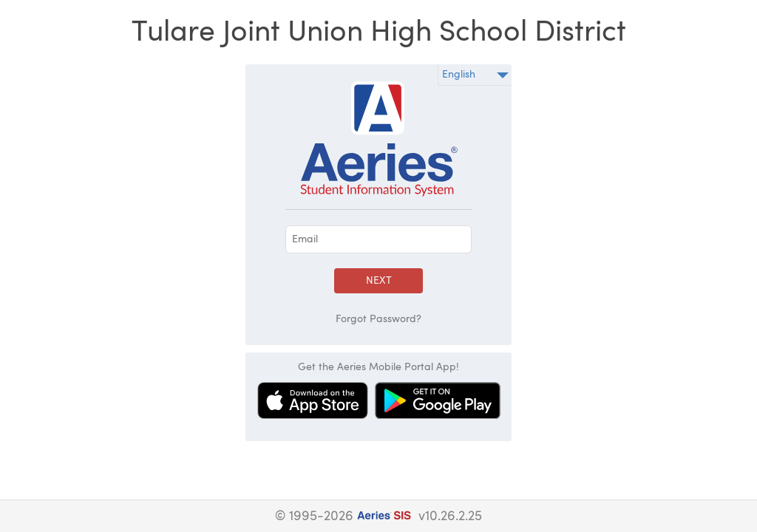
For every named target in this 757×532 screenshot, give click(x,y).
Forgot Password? (378, 319)
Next (379, 281)
